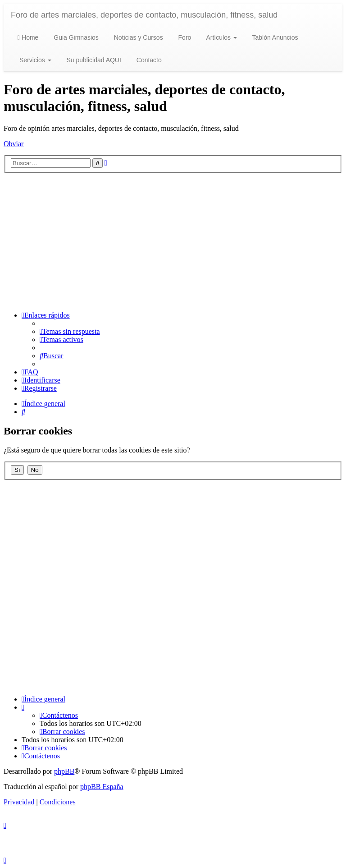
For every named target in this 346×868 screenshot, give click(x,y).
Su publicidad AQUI (93, 60)
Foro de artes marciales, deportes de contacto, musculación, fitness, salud (144, 15)
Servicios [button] (34, 60)
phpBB (64, 771)
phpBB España (102, 787)
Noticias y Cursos (138, 37)
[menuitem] (70, 331)
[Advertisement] (173, 241)
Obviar (14, 144)
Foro (184, 37)
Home (28, 37)
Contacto (148, 60)
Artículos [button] (221, 37)
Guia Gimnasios (75, 37)
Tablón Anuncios (274, 37)
